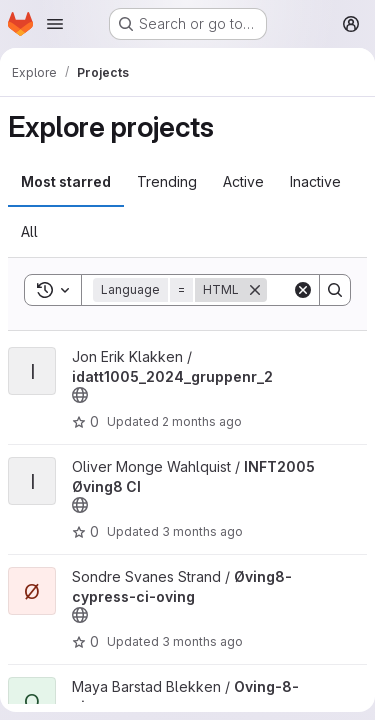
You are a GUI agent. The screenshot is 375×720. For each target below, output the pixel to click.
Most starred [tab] (66, 181)
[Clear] (303, 290)
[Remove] (255, 290)
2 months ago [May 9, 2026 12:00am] (202, 421)
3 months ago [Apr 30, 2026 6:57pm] (202, 641)
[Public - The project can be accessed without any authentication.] (80, 395)
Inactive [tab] (315, 181)
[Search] (335, 290)
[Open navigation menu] (55, 24)
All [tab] (29, 231)
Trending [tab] (167, 181)
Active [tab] (243, 181)
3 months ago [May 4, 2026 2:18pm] (202, 531)
